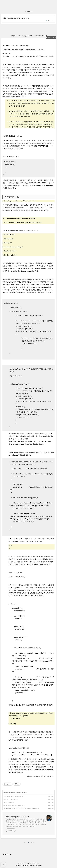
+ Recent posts (7, 854)
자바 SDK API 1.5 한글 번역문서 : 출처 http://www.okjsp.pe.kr (20, 808)
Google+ (39, 865)
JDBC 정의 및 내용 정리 (10, 799)
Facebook (29, 865)
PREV (24, 843)
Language (11, 792)
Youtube (34, 865)
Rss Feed (18, 865)
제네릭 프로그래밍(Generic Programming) (16, 18)
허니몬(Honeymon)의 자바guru (17, 816)
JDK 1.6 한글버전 (8, 802)
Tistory (27, 863)
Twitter (24, 865)
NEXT (33, 843)
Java (5, 792)
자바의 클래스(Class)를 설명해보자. (13, 805)
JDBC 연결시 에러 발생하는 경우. (12, 796)
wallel (37, 863)
